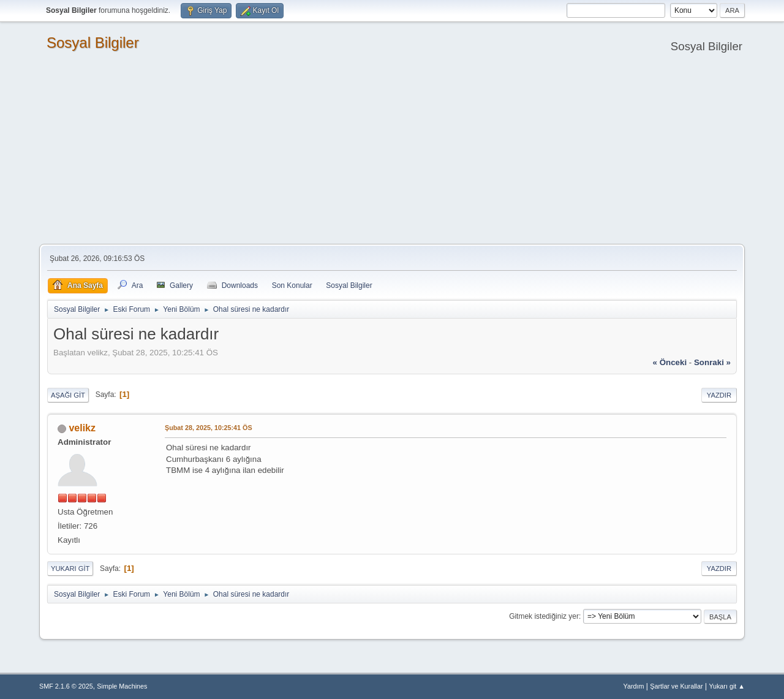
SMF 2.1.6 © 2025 (66, 686)
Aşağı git (68, 395)
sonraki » (712, 362)
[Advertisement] (392, 152)
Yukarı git (70, 569)
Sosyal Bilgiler (93, 43)
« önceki (670, 362)
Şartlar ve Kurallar (676, 686)
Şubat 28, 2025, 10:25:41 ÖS (209, 428)
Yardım (634, 686)
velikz (82, 428)
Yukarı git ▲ (727, 686)
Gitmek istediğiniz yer (544, 616)
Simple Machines (122, 686)
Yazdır (719, 395)
